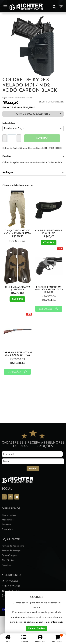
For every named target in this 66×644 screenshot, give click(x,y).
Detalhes (7, 157)
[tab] (33, 156)
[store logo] (26, 7)
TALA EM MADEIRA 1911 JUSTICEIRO (17, 289)
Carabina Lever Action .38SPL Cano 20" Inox (17, 354)
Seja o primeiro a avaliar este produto (17, 98)
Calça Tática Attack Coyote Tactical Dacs (17, 232)
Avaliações (8, 173)
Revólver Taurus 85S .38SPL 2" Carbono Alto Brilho (49, 290)
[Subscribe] (33, 468)
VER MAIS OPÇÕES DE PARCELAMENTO (33, 114)
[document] (37, 613)
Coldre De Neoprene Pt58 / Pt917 (49, 232)
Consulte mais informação (50, 622)
